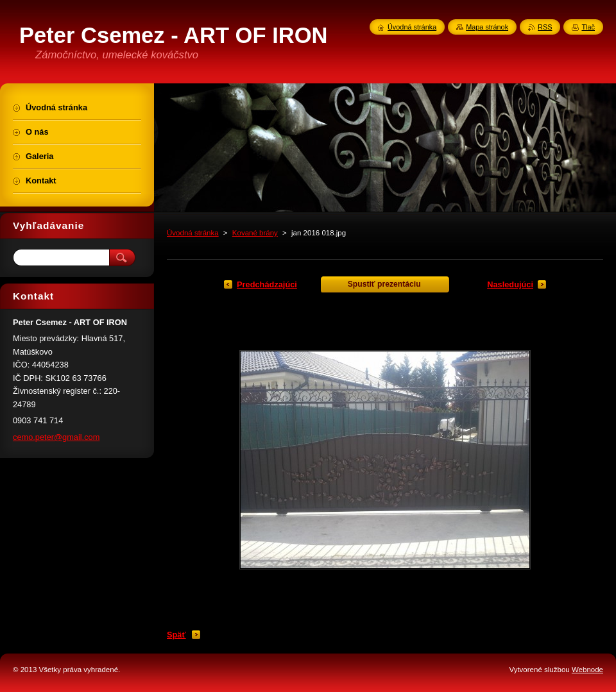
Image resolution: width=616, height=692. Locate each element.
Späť (176, 635)
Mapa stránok (487, 27)
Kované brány (255, 233)
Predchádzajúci (267, 284)
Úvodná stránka (193, 233)
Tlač (588, 27)
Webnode (587, 670)
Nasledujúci (510, 284)
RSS (545, 27)
